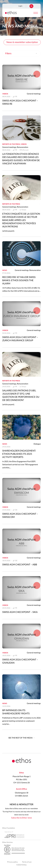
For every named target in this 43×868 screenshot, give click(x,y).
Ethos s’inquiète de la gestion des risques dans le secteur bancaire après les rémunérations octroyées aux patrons (21, 220)
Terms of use (27, 862)
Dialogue (37, 444)
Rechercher (31, 6)
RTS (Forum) (24, 150)
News (5, 270)
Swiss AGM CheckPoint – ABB (20, 565)
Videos (5, 94)
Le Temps (23, 210)
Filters (8, 53)
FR (16, 97)
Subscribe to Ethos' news (22, 818)
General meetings (34, 94)
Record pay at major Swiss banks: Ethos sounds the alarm (19, 280)
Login (20, 6)
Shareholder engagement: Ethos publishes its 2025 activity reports (19, 454)
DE (16, 510)
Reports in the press (11, 144)
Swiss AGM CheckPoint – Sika (20, 612)
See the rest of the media (20, 738)
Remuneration (23, 147)
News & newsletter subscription (22, 42)
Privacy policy (12, 862)
